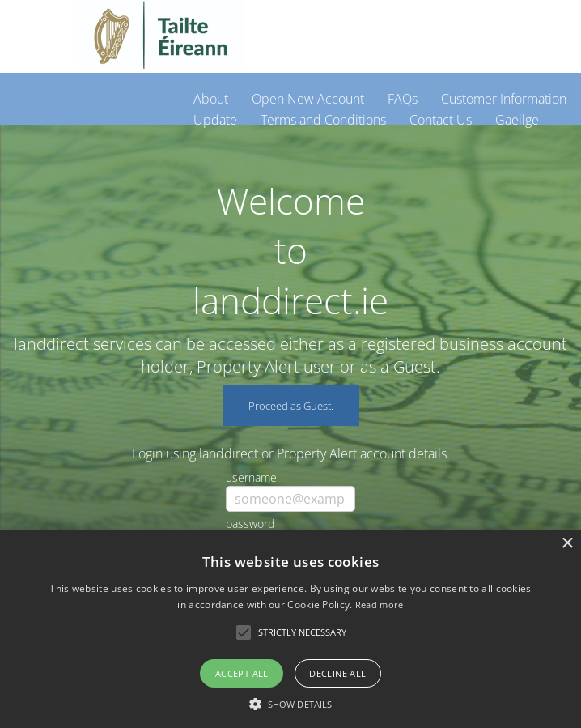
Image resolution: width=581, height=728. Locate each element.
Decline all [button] (337, 673)
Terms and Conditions (323, 120)
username (251, 477)
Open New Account (308, 99)
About (211, 99)
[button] (290, 702)
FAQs (403, 99)
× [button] (567, 544)
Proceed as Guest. (291, 406)
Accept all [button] (242, 673)
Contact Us (441, 120)
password (250, 524)
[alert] (290, 629)
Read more (380, 605)
